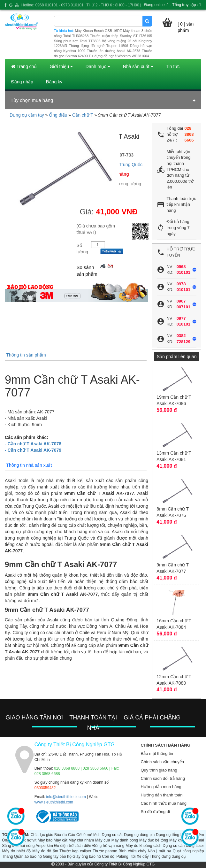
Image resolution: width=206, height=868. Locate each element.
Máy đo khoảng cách (143, 846)
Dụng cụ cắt (112, 835)
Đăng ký (54, 82)
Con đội (109, 856)
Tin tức (173, 66)
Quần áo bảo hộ (28, 856)
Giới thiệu (61, 66)
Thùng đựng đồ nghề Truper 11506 (99, 46)
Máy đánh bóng (125, 840)
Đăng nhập (22, 82)
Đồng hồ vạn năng (108, 846)
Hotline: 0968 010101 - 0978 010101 (53, 5)
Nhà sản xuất (138, 66)
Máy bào (45, 840)
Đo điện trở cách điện (73, 846)
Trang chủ (24, 66)
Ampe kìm (44, 846)
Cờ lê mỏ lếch (88, 835)
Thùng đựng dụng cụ (168, 856)
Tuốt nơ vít (27, 840)
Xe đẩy (143, 856)
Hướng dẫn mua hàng (161, 787)
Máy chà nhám (81, 840)
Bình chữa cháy (132, 851)
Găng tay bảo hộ (57, 856)
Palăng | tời (126, 856)
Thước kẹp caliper (75, 851)
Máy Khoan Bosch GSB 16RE (99, 31)
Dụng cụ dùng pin (139, 835)
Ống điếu (58, 115)
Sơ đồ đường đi (156, 812)
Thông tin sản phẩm (26, 355)
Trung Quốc (131, 165)
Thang (7, 856)
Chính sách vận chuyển (162, 762)
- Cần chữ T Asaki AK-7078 (33, 444)
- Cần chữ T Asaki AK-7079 (33, 450)
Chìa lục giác (42, 835)
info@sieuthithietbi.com (66, 797)
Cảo (72, 835)
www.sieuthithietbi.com (54, 802)
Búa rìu (61, 835)
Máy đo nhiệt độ (16, 851)
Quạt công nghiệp (188, 851)
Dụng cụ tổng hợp (171, 835)
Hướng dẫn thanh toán (162, 795)
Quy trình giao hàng (159, 770)
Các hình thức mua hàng (164, 803)
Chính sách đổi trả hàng (163, 778)
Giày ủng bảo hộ (87, 856)
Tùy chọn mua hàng (32, 100)
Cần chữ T (83, 115)
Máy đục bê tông (154, 840)
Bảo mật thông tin (157, 753)
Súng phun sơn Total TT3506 (77, 41)
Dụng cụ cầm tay (27, 115)
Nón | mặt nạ (160, 851)
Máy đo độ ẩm (45, 851)
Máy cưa (103, 840)
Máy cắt (61, 840)
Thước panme (105, 851)
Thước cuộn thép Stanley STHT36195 (121, 36)
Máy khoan (179, 840)
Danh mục (98, 66)
